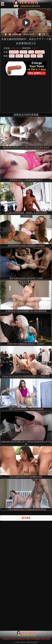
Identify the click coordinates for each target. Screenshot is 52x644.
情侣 (33, 56)
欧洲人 (19, 56)
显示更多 (26, 518)
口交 (31, 52)
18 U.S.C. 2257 (24, 639)
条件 (14, 639)
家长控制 (45, 639)
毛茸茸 (24, 52)
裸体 (27, 56)
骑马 (12, 56)
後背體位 (14, 52)
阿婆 (40, 56)
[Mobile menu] (2, 4)
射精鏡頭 (40, 52)
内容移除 (36, 639)
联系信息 (7, 639)
